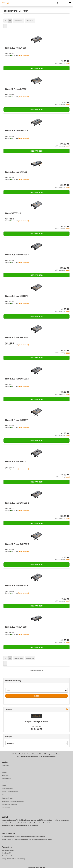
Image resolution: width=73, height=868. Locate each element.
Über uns (4, 769)
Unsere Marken (6, 782)
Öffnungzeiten (5, 766)
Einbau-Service (6, 775)
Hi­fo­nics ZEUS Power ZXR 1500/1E (17, 503)
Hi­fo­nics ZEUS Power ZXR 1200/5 (17, 172)
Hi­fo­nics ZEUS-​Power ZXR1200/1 (17, 130)
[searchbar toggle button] (58, 3)
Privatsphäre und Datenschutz (9, 804)
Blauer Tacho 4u (7, 856)
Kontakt (4, 785)
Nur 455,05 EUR (37, 728)
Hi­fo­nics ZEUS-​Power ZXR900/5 (16, 627)
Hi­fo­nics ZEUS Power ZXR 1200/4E (17, 255)
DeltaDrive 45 (6, 853)
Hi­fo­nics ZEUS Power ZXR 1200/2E (17, 379)
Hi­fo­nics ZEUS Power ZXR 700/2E (17, 461)
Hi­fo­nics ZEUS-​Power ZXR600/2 (16, 89)
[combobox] (18, 21)
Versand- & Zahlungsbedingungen (10, 791)
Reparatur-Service (6, 778)
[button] (6, 21)
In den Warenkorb (37, 68)
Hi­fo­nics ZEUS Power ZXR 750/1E (17, 586)
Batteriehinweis (6, 808)
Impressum (4, 772)
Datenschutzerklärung (7, 788)
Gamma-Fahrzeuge (8, 850)
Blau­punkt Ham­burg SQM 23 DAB (37, 722)
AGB (3, 795)
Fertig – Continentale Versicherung (13, 859)
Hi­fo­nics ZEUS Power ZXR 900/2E (17, 420)
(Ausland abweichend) (23, 55)
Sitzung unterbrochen (7, 798)
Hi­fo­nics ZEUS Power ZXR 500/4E (17, 337)
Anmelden (37, 696)
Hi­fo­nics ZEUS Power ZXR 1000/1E (17, 544)
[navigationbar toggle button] (70, 3)
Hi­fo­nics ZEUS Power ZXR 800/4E (17, 296)
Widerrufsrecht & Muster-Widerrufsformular (13, 801)
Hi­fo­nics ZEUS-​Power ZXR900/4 (16, 48)
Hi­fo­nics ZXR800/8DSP (13, 213)
